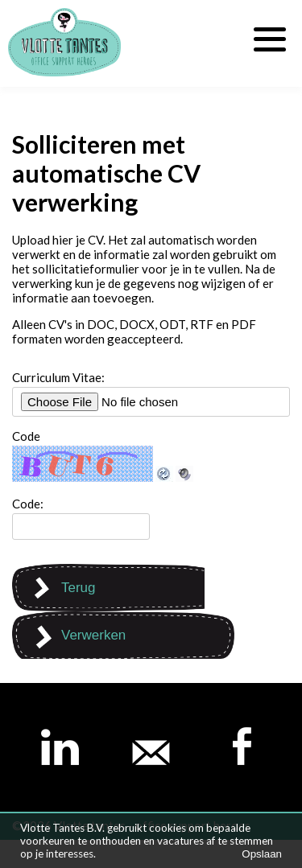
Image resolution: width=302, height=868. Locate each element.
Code (26, 436)
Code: (28, 504)
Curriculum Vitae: (58, 377)
